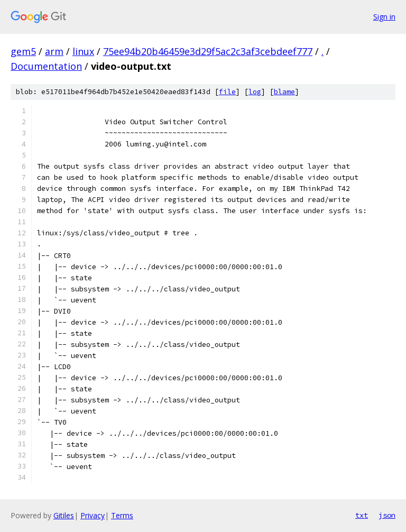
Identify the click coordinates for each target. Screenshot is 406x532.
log (255, 92)
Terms (122, 515)
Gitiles (64, 515)
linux (83, 51)
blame (284, 92)
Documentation (46, 66)
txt (362, 515)
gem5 (23, 51)
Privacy (93, 515)
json (387, 515)
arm (54, 51)
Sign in (384, 17)
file (227, 92)
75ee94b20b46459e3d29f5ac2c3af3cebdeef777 (208, 51)
